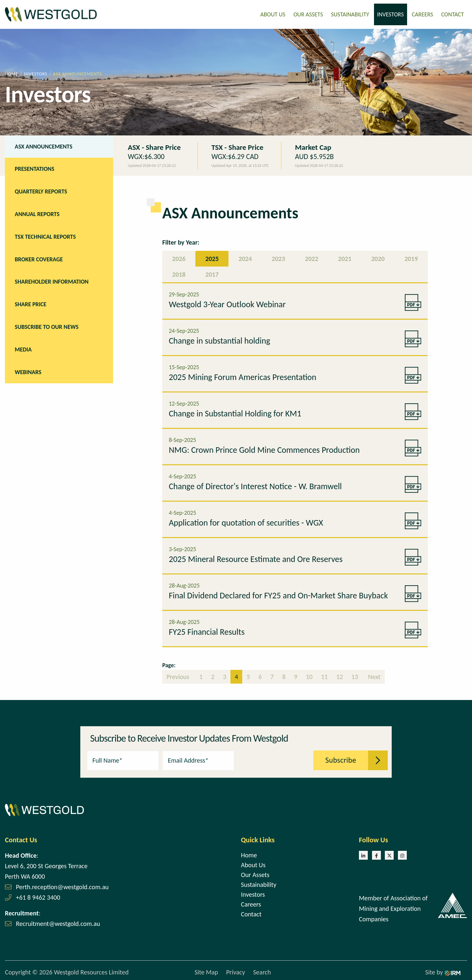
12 (340, 676)
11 (324, 676)
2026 (179, 258)
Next (374, 676)
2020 (378, 258)
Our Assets (308, 14)
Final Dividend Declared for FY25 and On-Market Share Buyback (278, 595)
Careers (422, 14)
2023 (278, 258)
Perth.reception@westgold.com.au (62, 886)
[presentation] (274, 759)
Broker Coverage (39, 259)
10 (309, 676)
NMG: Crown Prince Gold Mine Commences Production (264, 449)
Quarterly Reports (41, 191)
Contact (452, 14)
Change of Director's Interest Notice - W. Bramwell (255, 486)
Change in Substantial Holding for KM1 (235, 413)
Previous (179, 676)
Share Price (31, 304)
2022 (312, 258)
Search (262, 972)
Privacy (236, 972)
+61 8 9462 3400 (38, 897)
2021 (345, 258)
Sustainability (350, 14)
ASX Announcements (44, 146)
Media (23, 349)
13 (355, 676)
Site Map (206, 972)
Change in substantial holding (219, 340)
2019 (411, 258)
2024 (245, 258)
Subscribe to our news (47, 326)
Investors (391, 14)
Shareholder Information (52, 281)
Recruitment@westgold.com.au (58, 923)
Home (249, 854)
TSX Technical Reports (45, 236)
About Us (273, 14)
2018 (179, 274)
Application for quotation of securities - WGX (246, 522)
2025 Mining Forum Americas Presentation (243, 376)
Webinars (28, 371)
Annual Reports (37, 213)
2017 (212, 274)
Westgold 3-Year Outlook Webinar (227, 304)
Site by (443, 972)
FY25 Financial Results (207, 631)
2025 (212, 258)
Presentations (35, 169)
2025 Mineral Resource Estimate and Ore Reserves (256, 558)
